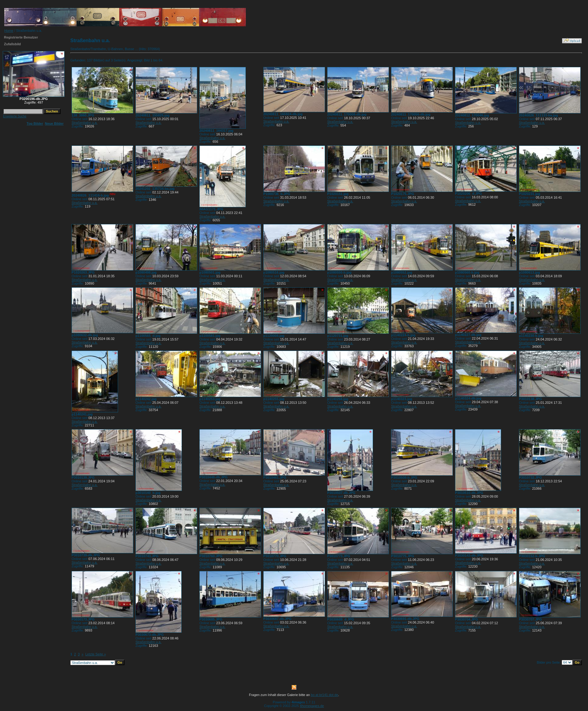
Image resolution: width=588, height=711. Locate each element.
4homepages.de (312, 706)
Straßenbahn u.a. (85, 123)
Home (9, 31)
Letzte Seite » (96, 654)
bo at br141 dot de (325, 695)
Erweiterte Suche (15, 116)
